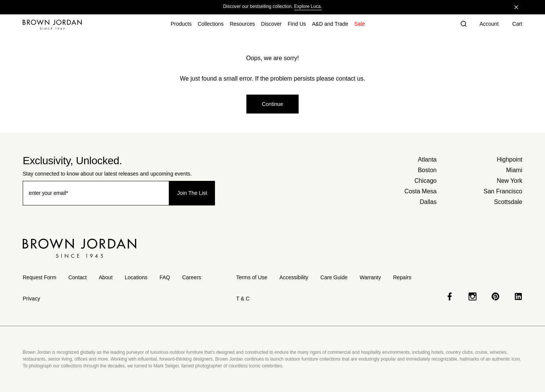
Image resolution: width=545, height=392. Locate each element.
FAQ (165, 277)
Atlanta (427, 159)
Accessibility (294, 277)
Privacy (31, 299)
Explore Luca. (308, 6)
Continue (272, 104)
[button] (464, 25)
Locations (136, 277)
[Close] (516, 7)
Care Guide (334, 277)
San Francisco (503, 191)
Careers (192, 277)
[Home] (52, 25)
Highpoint (509, 159)
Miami (514, 170)
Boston (427, 170)
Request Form (40, 277)
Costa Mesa (420, 191)
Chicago (426, 181)
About (106, 277)
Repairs (402, 277)
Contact (78, 277)
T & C (243, 299)
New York (509, 181)
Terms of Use (252, 277)
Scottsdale (508, 202)
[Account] (489, 25)
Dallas (428, 202)
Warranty (370, 277)
